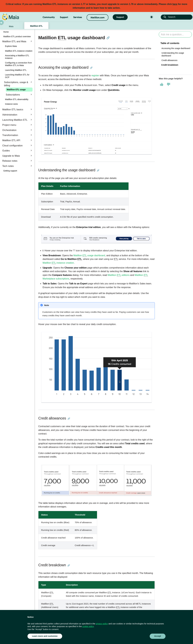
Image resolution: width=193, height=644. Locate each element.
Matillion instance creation (58, 263)
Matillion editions (119, 275)
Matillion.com (98, 18)
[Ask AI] (175, 35)
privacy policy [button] (102, 624)
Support (64, 17)
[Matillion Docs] (11, 17)
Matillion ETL (36, 26)
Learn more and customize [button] (45, 636)
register (95, 75)
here (175, 4)
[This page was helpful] (162, 84)
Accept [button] (158, 636)
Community (49, 17)
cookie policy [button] (88, 626)
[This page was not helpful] (169, 84)
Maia (11, 26)
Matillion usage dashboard (89, 256)
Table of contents (170, 43)
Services (78, 17)
